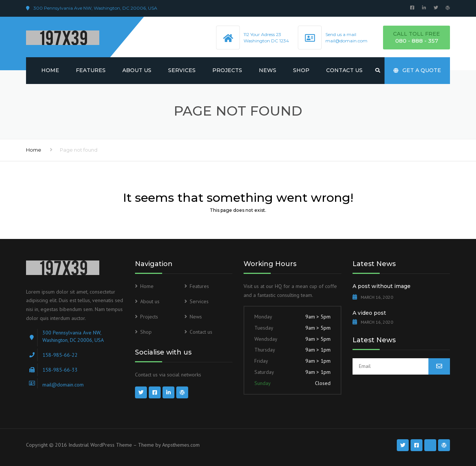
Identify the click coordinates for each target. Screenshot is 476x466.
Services (182, 70)
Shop (301, 70)
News (268, 70)
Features (91, 70)
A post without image (382, 286)
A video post (369, 313)
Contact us (344, 70)
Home (50, 70)
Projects (227, 70)
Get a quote (417, 70)
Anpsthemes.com (181, 445)
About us (137, 70)
